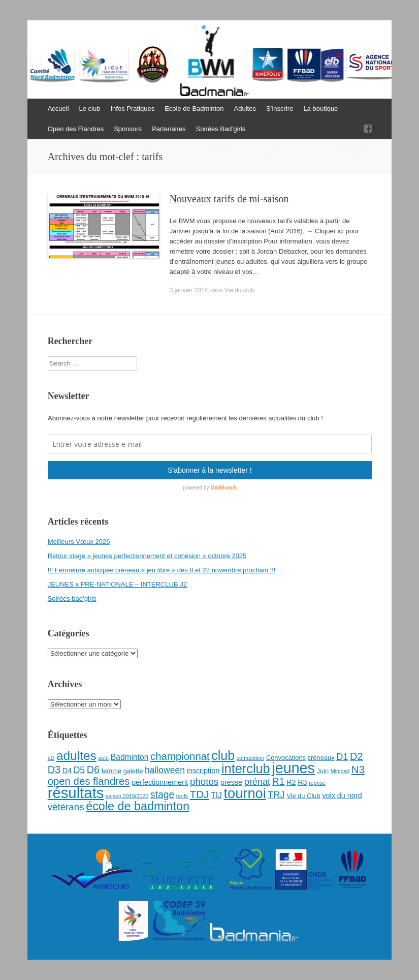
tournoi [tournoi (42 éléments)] (245, 793)
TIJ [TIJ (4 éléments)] (216, 795)
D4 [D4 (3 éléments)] (67, 771)
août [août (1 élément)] (103, 758)
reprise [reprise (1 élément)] (317, 783)
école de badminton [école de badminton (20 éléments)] (138, 806)
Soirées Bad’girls (221, 129)
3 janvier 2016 (189, 290)
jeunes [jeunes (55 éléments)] (293, 768)
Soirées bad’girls (72, 599)
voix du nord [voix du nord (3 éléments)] (342, 795)
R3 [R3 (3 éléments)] (302, 782)
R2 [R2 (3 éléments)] (291, 782)
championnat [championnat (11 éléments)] (180, 756)
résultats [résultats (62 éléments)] (76, 793)
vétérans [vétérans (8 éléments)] (66, 807)
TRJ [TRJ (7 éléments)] (276, 795)
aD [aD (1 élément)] (51, 758)
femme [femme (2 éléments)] (111, 771)
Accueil (58, 109)
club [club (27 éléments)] (223, 755)
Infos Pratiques (132, 109)
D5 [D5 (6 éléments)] (79, 770)
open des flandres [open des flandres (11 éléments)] (89, 781)
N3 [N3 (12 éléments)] (358, 769)
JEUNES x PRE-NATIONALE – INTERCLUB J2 (117, 584)
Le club (90, 109)
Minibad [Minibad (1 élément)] (340, 771)
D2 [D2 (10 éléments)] (356, 756)
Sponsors (128, 129)
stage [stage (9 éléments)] (162, 794)
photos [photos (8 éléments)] (204, 782)
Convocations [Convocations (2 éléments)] (286, 758)
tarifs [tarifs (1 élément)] (182, 796)
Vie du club (239, 290)
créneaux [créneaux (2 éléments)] (321, 758)
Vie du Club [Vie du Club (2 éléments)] (303, 796)
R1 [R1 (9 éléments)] (279, 781)
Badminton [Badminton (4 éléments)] (130, 757)
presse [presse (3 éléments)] (231, 782)
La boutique (320, 109)
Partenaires (169, 129)
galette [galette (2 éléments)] (133, 771)
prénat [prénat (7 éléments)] (257, 782)
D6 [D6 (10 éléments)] (93, 770)
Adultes (245, 109)
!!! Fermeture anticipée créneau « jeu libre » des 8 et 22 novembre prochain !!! (162, 570)
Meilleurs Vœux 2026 (79, 542)
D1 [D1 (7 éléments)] (342, 757)
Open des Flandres (76, 129)
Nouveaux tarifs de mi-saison (229, 199)
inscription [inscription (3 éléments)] (203, 771)
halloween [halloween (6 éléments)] (165, 770)
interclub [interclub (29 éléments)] (246, 769)
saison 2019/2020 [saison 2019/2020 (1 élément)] (127, 796)
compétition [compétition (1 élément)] (251, 758)
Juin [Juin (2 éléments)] (323, 771)
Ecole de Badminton (194, 109)
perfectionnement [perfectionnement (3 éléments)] (160, 782)
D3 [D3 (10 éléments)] (54, 770)
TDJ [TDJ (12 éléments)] (200, 794)
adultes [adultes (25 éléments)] (76, 756)
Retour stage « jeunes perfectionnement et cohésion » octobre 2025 (147, 556)
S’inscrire (280, 109)
